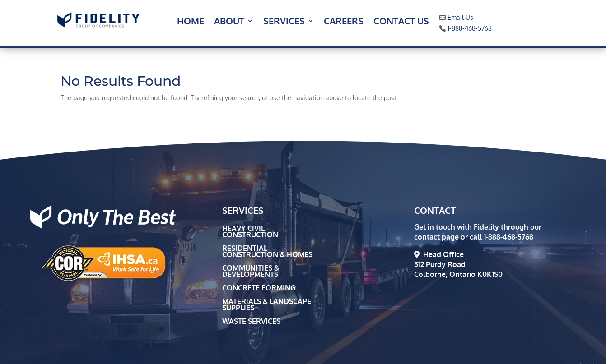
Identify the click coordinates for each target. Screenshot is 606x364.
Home (191, 22)
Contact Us (401, 22)
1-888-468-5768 (470, 28)
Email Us (460, 17)
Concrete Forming (259, 288)
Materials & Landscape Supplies (267, 305)
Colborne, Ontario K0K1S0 (458, 274)
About (229, 22)
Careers (344, 22)
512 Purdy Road (440, 264)
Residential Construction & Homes (267, 252)
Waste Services (251, 322)
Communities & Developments (251, 272)
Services (284, 22)
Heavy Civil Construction (250, 232)
